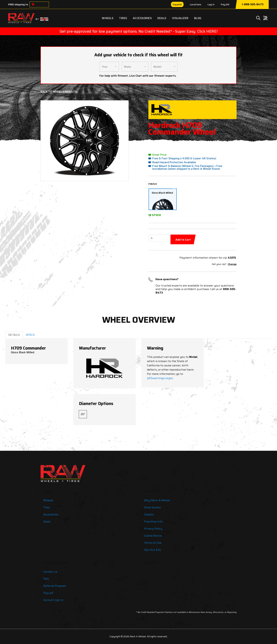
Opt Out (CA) (152, 550)
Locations (196, 4)
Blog (198, 18)
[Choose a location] (33, 5)
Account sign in (53, 600)
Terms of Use (153, 543)
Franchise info (153, 522)
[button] (50, 141)
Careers (149, 514)
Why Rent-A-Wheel (157, 500)
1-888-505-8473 (253, 4)
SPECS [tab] (30, 335)
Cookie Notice (153, 536)
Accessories (142, 18)
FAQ (46, 579)
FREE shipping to (18, 4)
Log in (211, 4)
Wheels (108, 18)
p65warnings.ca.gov (160, 378)
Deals (162, 18)
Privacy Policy (153, 529)
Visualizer (180, 18)
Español (177, 4)
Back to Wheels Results (59, 92)
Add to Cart (183, 240)
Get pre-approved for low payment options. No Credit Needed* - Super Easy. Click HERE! (138, 31)
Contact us (50, 572)
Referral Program (55, 586)
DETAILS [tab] (14, 335)
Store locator (152, 507)
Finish (153, 184)
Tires (123, 18)
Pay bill (225, 4)
